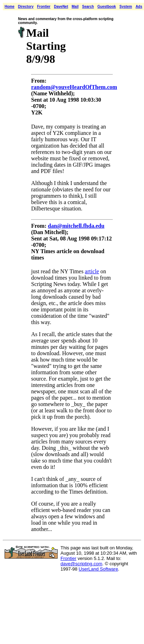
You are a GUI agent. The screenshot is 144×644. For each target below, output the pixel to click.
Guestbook (106, 7)
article (92, 271)
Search (88, 7)
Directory (26, 7)
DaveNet (61, 7)
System (126, 7)
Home (10, 7)
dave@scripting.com (81, 564)
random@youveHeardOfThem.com (74, 87)
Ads (139, 7)
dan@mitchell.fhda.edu (76, 226)
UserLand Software (98, 569)
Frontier (44, 7)
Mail (75, 7)
